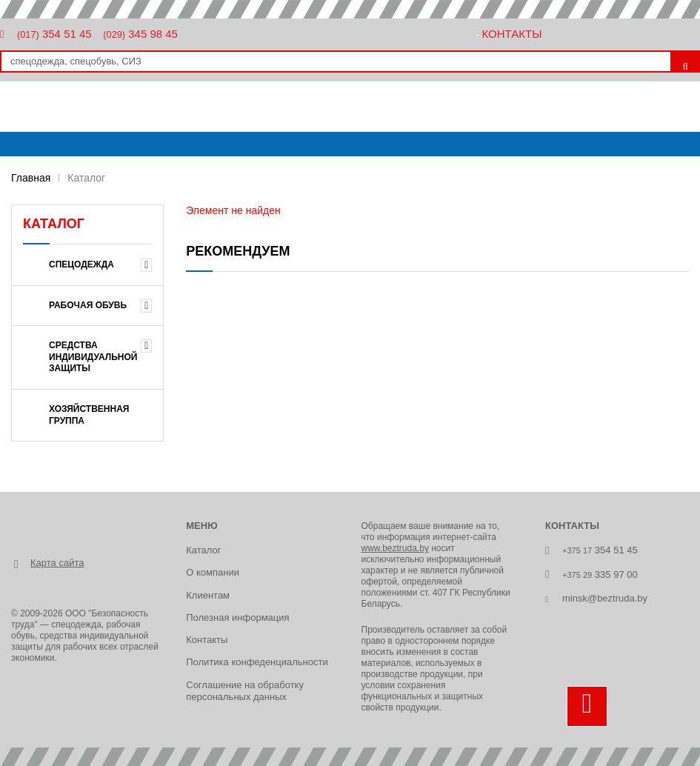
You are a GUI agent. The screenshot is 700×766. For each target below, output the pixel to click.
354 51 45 (54, 34)
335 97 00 (600, 574)
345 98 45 (140, 34)
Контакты (512, 34)
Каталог (203, 550)
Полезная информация (237, 617)
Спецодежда (81, 264)
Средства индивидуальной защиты (93, 357)
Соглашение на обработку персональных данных (245, 691)
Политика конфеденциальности (257, 662)
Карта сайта (57, 563)
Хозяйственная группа (89, 415)
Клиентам (208, 595)
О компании (213, 572)
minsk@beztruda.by (605, 598)
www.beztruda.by (395, 548)
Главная (31, 178)
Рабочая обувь (88, 305)
